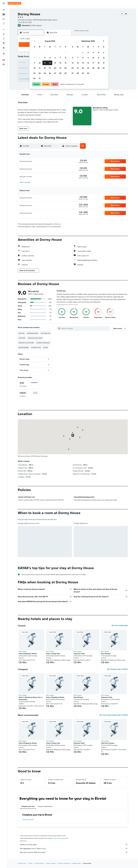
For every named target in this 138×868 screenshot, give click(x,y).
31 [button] (40, 78)
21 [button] (60, 68)
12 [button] (50, 63)
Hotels (31, 863)
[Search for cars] (4, 19)
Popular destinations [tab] (45, 806)
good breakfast (24, 347)
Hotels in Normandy (64, 863)
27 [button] (55, 73)
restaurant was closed (35, 338)
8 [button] (65, 58)
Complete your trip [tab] (28, 806)
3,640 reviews (36, 25)
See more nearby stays (120, 625)
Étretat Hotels (76, 863)
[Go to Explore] (4, 34)
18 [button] (45, 68)
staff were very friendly (26, 343)
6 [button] (55, 58)
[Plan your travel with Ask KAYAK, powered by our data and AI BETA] (4, 30)
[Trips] (4, 54)
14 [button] (60, 63)
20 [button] (55, 68)
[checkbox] (29, 384)
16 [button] (34, 68)
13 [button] (55, 63)
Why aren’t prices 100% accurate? (74, 852)
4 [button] (45, 58)
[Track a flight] (4, 39)
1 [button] (65, 53)
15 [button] (65, 63)
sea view (22, 333)
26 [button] (50, 73)
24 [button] (40, 73)
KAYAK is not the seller (74, 845)
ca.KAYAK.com (22, 863)
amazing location (33, 333)
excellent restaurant (43, 343)
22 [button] (65, 68)
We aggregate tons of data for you (74, 848)
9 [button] (34, 63)
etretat (46, 347)
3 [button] (40, 58)
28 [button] (60, 73)
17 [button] (40, 68)
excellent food (36, 347)
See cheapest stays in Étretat (117, 669)
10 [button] (40, 63)
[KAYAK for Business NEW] (4, 48)
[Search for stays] (4, 14)
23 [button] (34, 73)
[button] (4, 3)
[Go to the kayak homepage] (15, 3)
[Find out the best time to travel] (4, 43)
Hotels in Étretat (28, 819)
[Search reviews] (85, 328)
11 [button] (45, 63)
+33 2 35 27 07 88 (25, 22)
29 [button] (65, 73)
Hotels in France (51, 863)
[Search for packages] (4, 23)
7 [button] (60, 58)
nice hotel (22, 338)
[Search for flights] (4, 10)
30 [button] (34, 78)
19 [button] (50, 68)
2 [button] (34, 58)
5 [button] (50, 58)
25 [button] (45, 73)
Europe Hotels (39, 863)
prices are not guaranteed (61, 838)
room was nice (45, 333)
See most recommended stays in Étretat (114, 715)
